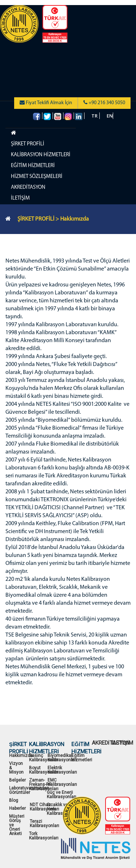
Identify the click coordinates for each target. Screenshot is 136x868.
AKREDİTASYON (28, 188)
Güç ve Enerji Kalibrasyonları (61, 795)
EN (110, 116)
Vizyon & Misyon (16, 768)
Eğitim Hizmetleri (82, 758)
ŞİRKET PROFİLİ (28, 144)
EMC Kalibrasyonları (62, 782)
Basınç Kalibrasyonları (44, 758)
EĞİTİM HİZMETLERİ (33, 166)
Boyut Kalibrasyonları (44, 770)
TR (94, 116)
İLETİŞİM (20, 198)
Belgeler (17, 780)
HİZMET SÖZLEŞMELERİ (37, 177)
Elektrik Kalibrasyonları (62, 770)
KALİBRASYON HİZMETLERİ (41, 155)
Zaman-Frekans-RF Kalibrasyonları (44, 784)
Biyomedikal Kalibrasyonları (62, 758)
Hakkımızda (21, 756)
